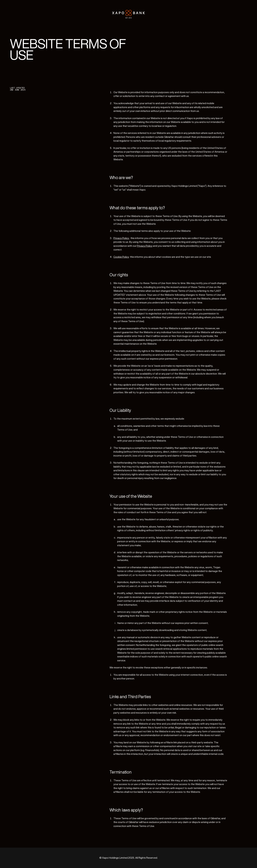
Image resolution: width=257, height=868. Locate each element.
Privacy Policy (121, 238)
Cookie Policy (121, 257)
